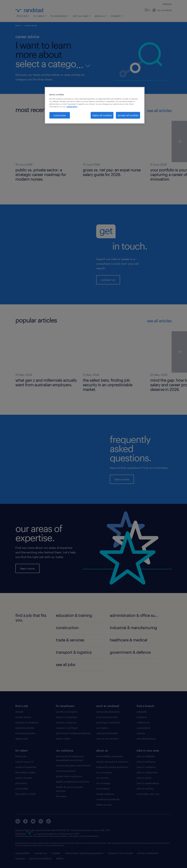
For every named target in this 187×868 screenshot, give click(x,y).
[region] (95, 105)
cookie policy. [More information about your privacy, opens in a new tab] (72, 107)
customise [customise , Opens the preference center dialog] (60, 115)
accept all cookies (128, 115)
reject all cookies (102, 115)
